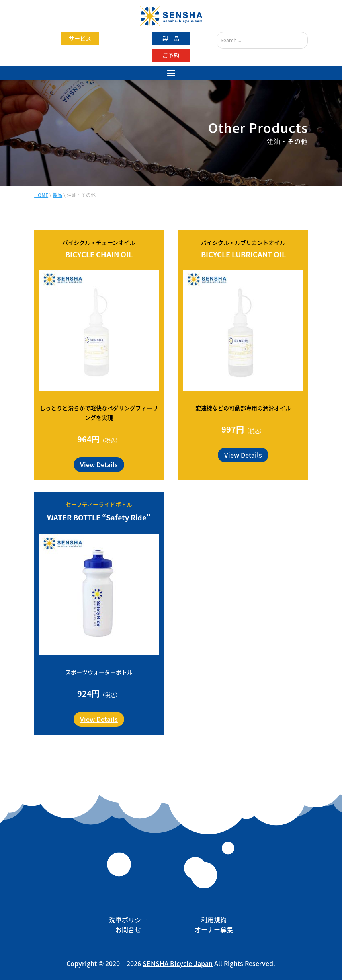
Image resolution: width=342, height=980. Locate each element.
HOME (41, 195)
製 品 (171, 38)
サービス (80, 38)
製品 (57, 195)
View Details (99, 464)
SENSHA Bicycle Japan (178, 963)
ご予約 (171, 55)
